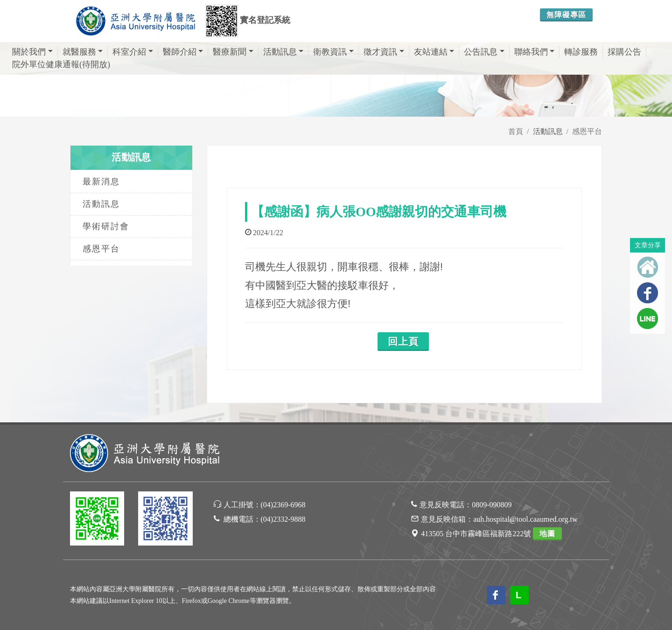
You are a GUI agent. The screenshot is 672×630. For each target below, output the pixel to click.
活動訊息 (283, 52)
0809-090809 (492, 505)
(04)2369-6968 (283, 505)
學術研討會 (106, 226)
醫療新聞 (233, 52)
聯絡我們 (535, 52)
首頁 (516, 131)
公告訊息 (484, 52)
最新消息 (101, 182)
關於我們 (32, 52)
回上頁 (403, 342)
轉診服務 (581, 52)
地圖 (547, 534)
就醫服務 (83, 52)
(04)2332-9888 (283, 519)
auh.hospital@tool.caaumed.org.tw (525, 519)
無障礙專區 (566, 15)
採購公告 (624, 52)
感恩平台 (587, 131)
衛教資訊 (333, 52)
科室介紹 (133, 52)
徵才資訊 (384, 52)
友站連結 (434, 52)
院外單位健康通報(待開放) (61, 64)
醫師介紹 (183, 52)
